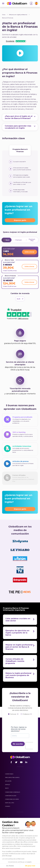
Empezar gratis (20, 220)
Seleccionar (29, 252)
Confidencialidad (11, 796)
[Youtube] (21, 762)
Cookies (8, 806)
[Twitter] (16, 762)
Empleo (8, 785)
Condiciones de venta (12, 799)
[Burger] (3, 3)
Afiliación (8, 781)
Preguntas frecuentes (12, 778)
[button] (8, 865)
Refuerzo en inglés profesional (18, 15)
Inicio (4, 15)
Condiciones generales (13, 792)
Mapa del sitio (10, 803)
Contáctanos (9, 774)
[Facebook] (11, 762)
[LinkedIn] (26, 762)
